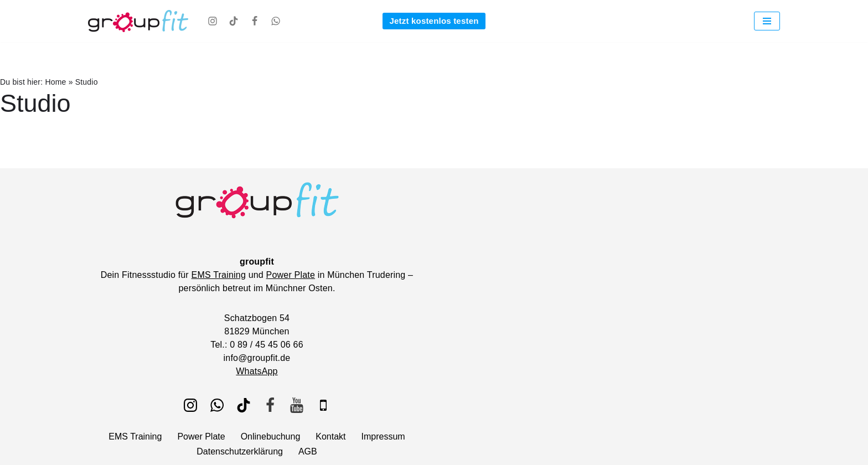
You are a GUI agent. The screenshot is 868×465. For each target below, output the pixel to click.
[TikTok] (234, 21)
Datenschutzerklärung (240, 451)
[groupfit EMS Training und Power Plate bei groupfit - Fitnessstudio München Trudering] (138, 21)
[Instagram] (213, 21)
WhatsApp (257, 371)
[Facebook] (255, 21)
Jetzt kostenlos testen (434, 21)
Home (55, 82)
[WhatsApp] (276, 21)
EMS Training (219, 275)
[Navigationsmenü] (767, 21)
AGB (308, 451)
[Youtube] (297, 405)
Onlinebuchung (271, 436)
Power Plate (291, 275)
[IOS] (323, 405)
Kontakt (330, 436)
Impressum (383, 436)
